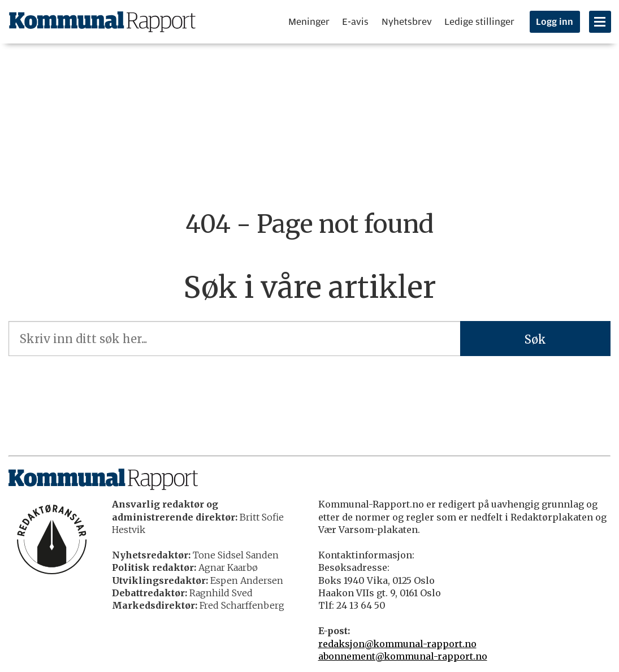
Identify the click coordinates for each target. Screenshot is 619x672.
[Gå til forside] (102, 22)
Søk (535, 339)
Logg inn (555, 22)
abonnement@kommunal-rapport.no (403, 656)
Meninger (309, 22)
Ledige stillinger (479, 22)
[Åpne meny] (600, 22)
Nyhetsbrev (407, 22)
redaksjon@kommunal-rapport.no (397, 644)
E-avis (355, 22)
